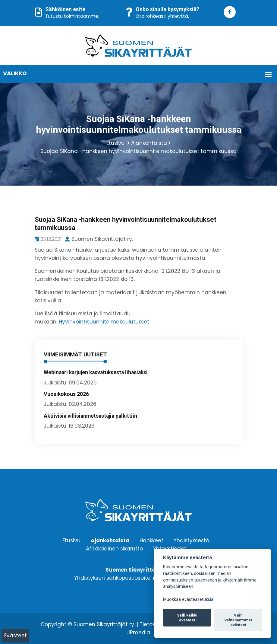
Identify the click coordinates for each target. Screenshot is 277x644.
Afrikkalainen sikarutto (114, 549)
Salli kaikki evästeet (187, 618)
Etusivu (115, 143)
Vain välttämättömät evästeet (238, 620)
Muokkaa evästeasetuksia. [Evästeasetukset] (189, 599)
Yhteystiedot (170, 549)
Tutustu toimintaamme (72, 16)
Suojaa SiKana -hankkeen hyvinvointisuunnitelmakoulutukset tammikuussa (138, 151)
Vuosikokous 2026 (66, 394)
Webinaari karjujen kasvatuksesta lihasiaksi (96, 372)
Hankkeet (151, 540)
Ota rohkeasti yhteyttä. (162, 16)
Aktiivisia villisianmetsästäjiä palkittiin (90, 416)
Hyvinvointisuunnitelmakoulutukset (104, 322)
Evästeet (16, 636)
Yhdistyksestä (192, 540)
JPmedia (139, 633)
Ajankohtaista (149, 143)
